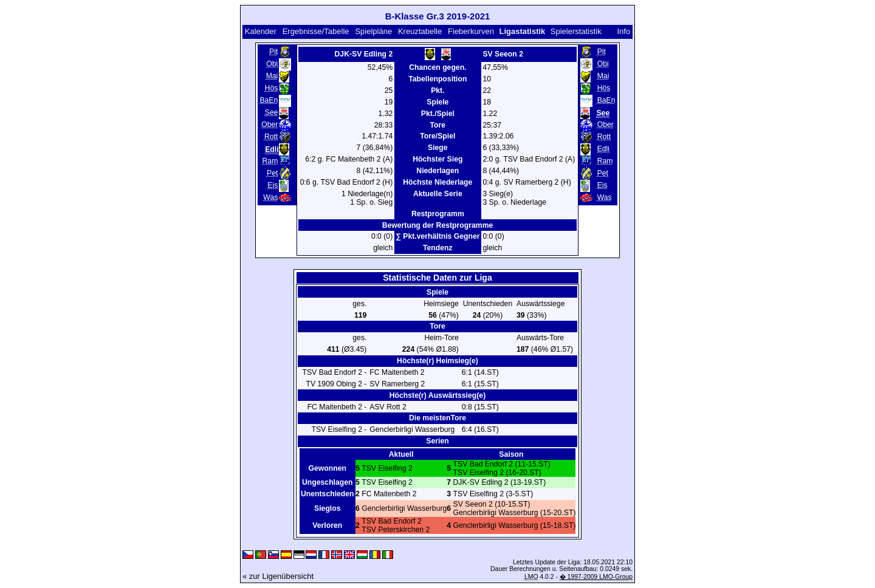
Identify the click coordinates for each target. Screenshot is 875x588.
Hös (272, 88)
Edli (603, 149)
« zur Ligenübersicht (278, 576)
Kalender (261, 31)
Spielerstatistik (577, 31)
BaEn (269, 100)
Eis (273, 185)
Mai (272, 76)
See (272, 112)
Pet (272, 173)
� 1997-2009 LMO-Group (596, 577)
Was (270, 197)
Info (623, 31)
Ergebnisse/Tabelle (316, 31)
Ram (270, 161)
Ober (269, 125)
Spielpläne (373, 31)
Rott (271, 137)
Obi (272, 64)
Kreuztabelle (420, 31)
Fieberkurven (471, 31)
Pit (273, 52)
